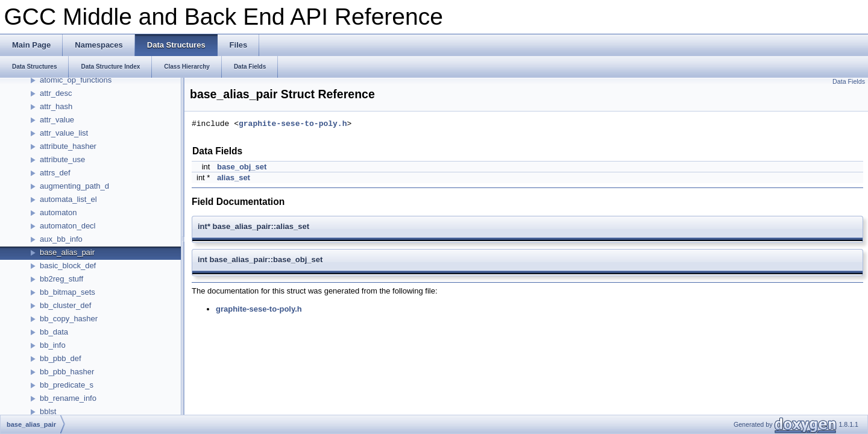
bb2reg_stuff (61, 279)
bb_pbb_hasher (67, 372)
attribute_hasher (68, 146)
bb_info (53, 345)
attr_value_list (64, 133)
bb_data (54, 332)
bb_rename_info (68, 398)
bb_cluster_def (65, 305)
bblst (48, 411)
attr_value (57, 120)
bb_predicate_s (67, 385)
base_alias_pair (67, 252)
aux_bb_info (61, 239)
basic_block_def (68, 266)
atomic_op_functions (76, 80)
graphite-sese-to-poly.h (293, 124)
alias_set (234, 178)
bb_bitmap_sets (68, 292)
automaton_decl (68, 226)
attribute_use (62, 159)
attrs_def (55, 173)
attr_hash (56, 106)
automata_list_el (68, 199)
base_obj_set (242, 167)
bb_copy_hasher (69, 319)
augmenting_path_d (74, 186)
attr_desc (56, 93)
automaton (58, 212)
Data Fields (849, 81)
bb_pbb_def (61, 358)
